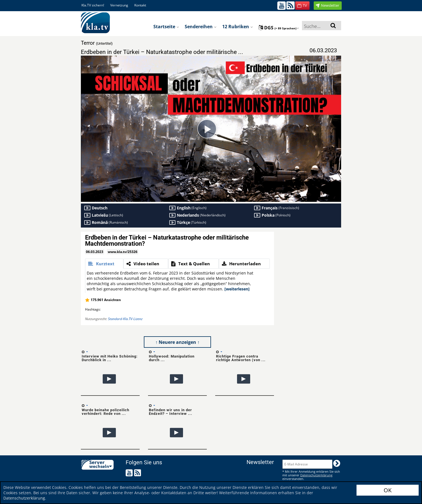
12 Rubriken (238, 27)
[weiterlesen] (237, 289)
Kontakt (140, 5)
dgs (279, 28)
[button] (302, 6)
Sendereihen (201, 27)
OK (388, 490)
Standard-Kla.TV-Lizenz (125, 319)
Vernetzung (119, 5)
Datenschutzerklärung (24, 498)
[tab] (104, 264)
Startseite (166, 27)
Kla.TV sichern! (93, 5)
